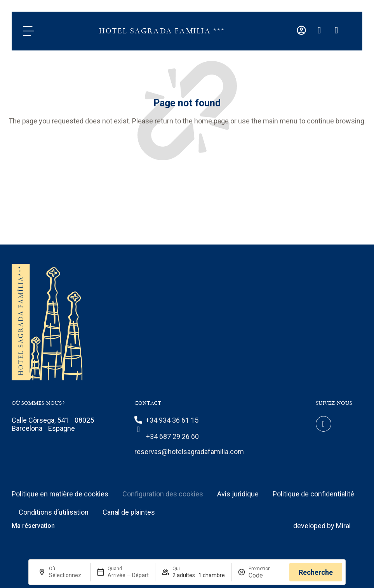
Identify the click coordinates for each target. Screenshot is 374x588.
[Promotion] (266, 575)
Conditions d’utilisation (54, 512)
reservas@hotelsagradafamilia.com (189, 452)
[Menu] (29, 31)
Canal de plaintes (129, 512)
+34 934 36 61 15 (172, 420)
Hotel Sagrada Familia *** (162, 31)
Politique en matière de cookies (60, 494)
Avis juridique (238, 494)
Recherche (316, 572)
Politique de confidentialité (313, 494)
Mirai (343, 526)
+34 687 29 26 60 (172, 436)
